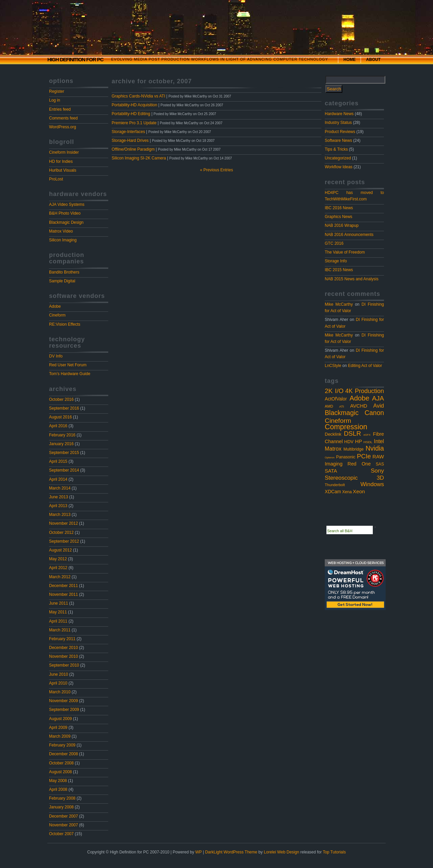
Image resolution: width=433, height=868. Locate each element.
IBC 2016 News (339, 208)
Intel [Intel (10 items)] (379, 441)
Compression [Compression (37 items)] (346, 427)
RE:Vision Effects (65, 324)
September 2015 (64, 453)
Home (349, 60)
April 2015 (58, 461)
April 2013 (58, 506)
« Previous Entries (216, 170)
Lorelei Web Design (282, 852)
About (373, 60)
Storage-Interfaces (128, 132)
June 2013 (59, 497)
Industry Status (338, 123)
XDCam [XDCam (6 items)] (333, 492)
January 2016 (61, 444)
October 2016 (61, 399)
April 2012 (58, 568)
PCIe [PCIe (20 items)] (364, 456)
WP (198, 852)
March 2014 (60, 488)
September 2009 (64, 710)
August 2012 (60, 550)
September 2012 (64, 541)
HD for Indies (61, 161)
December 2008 (63, 754)
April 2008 (58, 789)
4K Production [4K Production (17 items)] (364, 391)
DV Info (56, 356)
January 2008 (61, 807)
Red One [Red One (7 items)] (359, 464)
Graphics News (338, 217)
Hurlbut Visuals (63, 170)
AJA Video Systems (67, 204)
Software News (338, 140)
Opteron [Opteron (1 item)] (330, 458)
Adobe (55, 306)
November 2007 (63, 825)
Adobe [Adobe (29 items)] (359, 398)
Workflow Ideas (339, 167)
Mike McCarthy (339, 304)
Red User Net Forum (68, 365)
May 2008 (58, 781)
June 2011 (59, 603)
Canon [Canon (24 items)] (374, 413)
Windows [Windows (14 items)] (372, 484)
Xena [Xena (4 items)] (347, 492)
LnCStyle (333, 366)
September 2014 (64, 470)
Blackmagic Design (66, 222)
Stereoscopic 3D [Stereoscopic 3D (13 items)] (354, 478)
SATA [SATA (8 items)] (331, 471)
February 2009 (62, 745)
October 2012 (61, 533)
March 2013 (60, 515)
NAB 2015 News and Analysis (352, 279)
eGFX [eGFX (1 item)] (367, 435)
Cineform (57, 315)
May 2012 (58, 559)
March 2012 (60, 577)
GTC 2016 (334, 243)
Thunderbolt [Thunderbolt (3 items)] (335, 485)
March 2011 (60, 630)
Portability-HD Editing (131, 114)
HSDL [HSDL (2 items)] (368, 442)
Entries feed (60, 109)
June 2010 (59, 674)
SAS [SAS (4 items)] (380, 464)
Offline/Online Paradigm (133, 149)
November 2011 (63, 594)
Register (57, 91)
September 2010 (64, 665)
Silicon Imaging (63, 240)
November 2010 (63, 656)
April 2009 (58, 728)
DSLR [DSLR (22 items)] (352, 433)
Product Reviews (340, 132)
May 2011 (58, 612)
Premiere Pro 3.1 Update (134, 123)
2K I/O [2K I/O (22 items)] (334, 391)
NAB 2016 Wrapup (342, 225)
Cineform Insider (64, 152)
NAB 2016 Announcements (349, 235)
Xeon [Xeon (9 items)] (359, 491)
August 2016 (60, 417)
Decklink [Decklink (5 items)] (333, 434)
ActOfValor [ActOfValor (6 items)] (336, 399)
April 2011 (58, 621)
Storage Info (336, 261)
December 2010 (63, 648)
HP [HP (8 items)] (359, 441)
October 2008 (61, 763)
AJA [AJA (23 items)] (378, 398)
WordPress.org (63, 127)
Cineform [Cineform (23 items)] (338, 421)
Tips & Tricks (336, 149)
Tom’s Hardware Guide (70, 374)
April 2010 (58, 683)
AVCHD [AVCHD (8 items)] (359, 406)
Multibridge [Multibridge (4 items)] (353, 449)
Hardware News (339, 114)
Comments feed (63, 118)
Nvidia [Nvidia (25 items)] (375, 448)
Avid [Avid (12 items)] (379, 406)
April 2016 (58, 426)
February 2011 (62, 639)
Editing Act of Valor (365, 366)
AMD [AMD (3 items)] (329, 406)
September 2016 (64, 408)
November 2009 (63, 701)
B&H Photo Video (65, 213)
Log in (55, 100)
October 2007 (61, 834)
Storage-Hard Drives (130, 140)
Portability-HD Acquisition (134, 105)
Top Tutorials (334, 852)
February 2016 (62, 435)
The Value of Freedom (345, 252)
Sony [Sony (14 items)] (377, 471)
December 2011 (63, 586)
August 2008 (60, 772)
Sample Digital (62, 281)
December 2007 (63, 816)
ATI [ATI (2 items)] (342, 406)
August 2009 (60, 719)
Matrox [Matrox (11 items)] (333, 449)
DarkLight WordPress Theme (231, 852)
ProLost (56, 179)
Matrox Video (61, 231)
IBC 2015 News (339, 270)
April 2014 (58, 479)
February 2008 (62, 798)
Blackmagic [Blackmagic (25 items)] (342, 413)
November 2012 (63, 523)
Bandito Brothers (64, 272)
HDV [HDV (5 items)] (349, 442)
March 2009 (60, 736)
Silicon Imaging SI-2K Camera (139, 158)
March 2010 (60, 692)
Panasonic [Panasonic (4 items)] (346, 457)
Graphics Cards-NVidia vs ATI (138, 96)
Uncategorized (338, 158)
